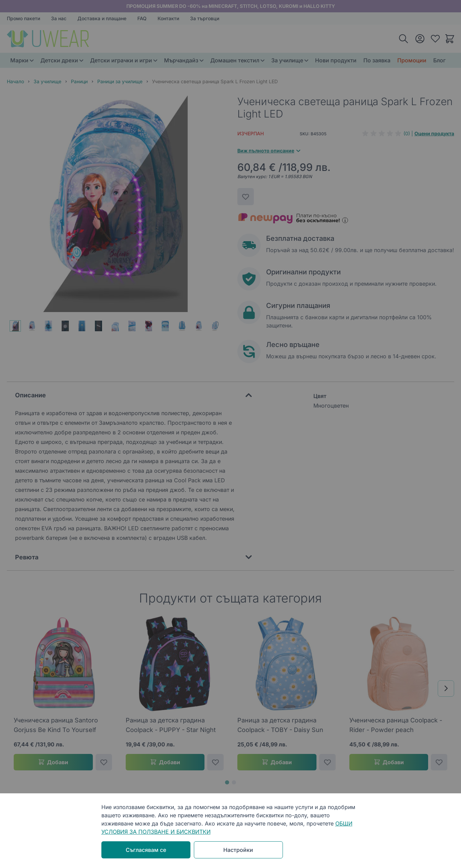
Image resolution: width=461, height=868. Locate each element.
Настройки (238, 850)
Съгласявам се (146, 850)
